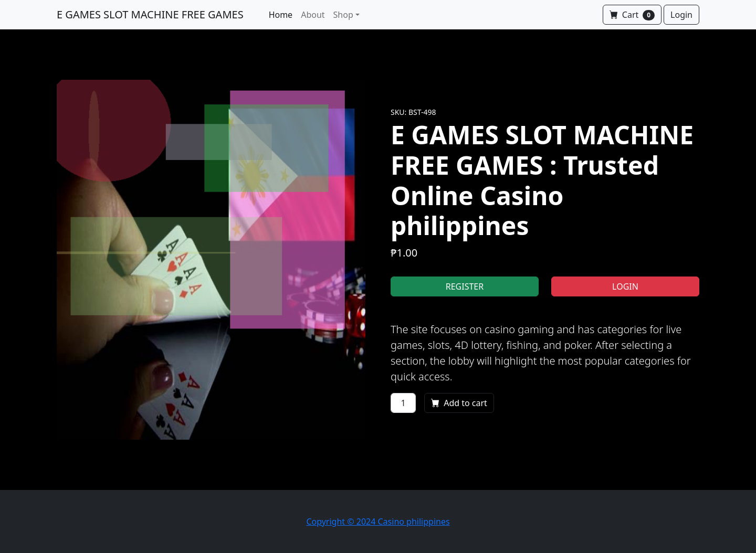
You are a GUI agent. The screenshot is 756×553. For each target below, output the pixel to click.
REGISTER (465, 286)
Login (681, 15)
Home (281, 15)
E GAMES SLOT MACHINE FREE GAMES (150, 14)
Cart (632, 15)
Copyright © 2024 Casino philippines (378, 522)
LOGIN (625, 286)
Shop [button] (343, 15)
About (313, 15)
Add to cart (459, 403)
